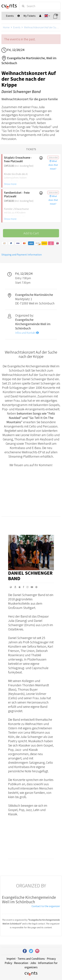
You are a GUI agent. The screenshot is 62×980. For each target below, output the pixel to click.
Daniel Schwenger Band (30, 576)
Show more (10, 184)
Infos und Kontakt (27, 333)
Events (17, 27)
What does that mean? (53, 165)
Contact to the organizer (46, 906)
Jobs (33, 963)
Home (6, 27)
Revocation (21, 963)
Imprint (11, 959)
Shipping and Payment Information (22, 255)
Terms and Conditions (31, 959)
